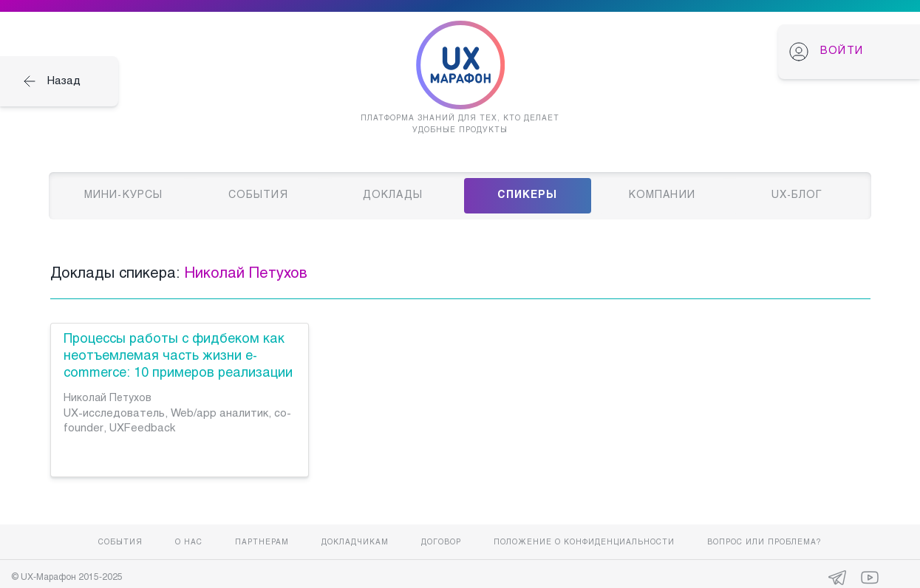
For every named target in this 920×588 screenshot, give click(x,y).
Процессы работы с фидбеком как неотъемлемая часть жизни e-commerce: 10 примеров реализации (178, 356)
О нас (189, 543)
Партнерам (262, 543)
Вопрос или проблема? (764, 543)
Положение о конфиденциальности (584, 543)
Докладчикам (355, 543)
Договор (441, 543)
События (120, 543)
